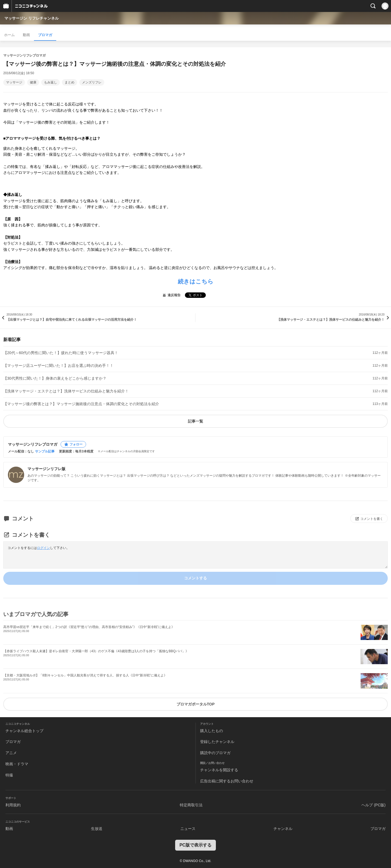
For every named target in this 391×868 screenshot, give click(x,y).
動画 (26, 35)
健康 (33, 82)
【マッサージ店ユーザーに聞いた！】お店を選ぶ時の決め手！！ (58, 366)
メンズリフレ (92, 82)
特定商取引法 (191, 805)
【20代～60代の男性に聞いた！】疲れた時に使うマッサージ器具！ (61, 353)
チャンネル (283, 829)
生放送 (97, 829)
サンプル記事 (45, 451)
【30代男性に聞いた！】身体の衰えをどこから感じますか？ (55, 378)
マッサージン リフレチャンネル (31, 18)
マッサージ (14, 82)
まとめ (70, 82)
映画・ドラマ (17, 764)
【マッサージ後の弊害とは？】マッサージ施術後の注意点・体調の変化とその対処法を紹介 (81, 404)
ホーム (9, 35)
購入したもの (212, 731)
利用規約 (13, 805)
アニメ (11, 753)
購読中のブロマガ (215, 753)
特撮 (9, 775)
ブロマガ (45, 35)
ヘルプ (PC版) (373, 805)
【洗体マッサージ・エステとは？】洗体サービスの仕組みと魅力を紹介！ (66, 391)
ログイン (43, 548)
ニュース (188, 829)
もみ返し (51, 82)
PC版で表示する (195, 845)
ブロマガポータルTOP (196, 704)
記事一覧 (195, 421)
